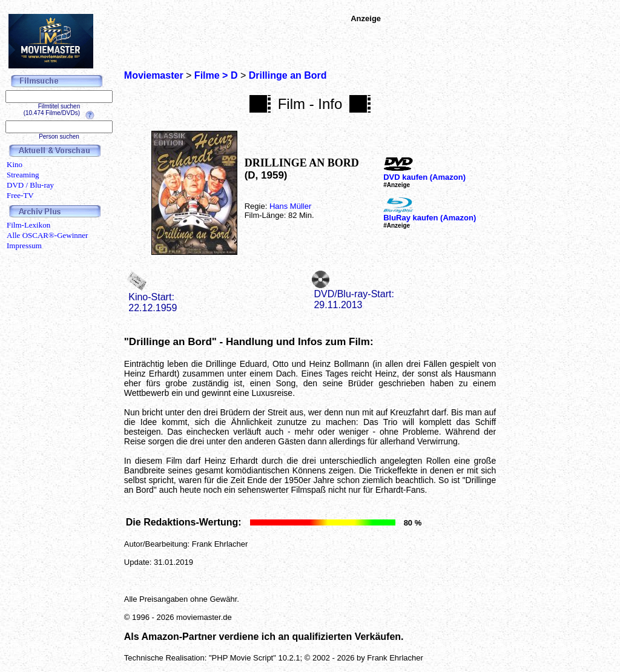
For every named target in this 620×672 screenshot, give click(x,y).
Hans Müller (290, 206)
